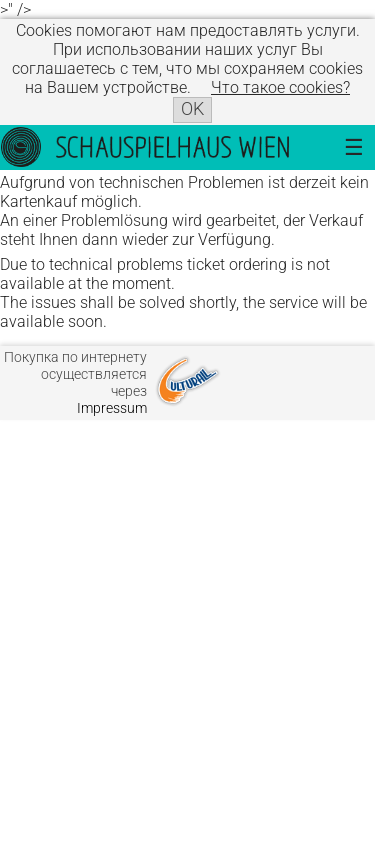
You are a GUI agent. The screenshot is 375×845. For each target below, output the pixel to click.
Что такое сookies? (280, 87)
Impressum (112, 408)
